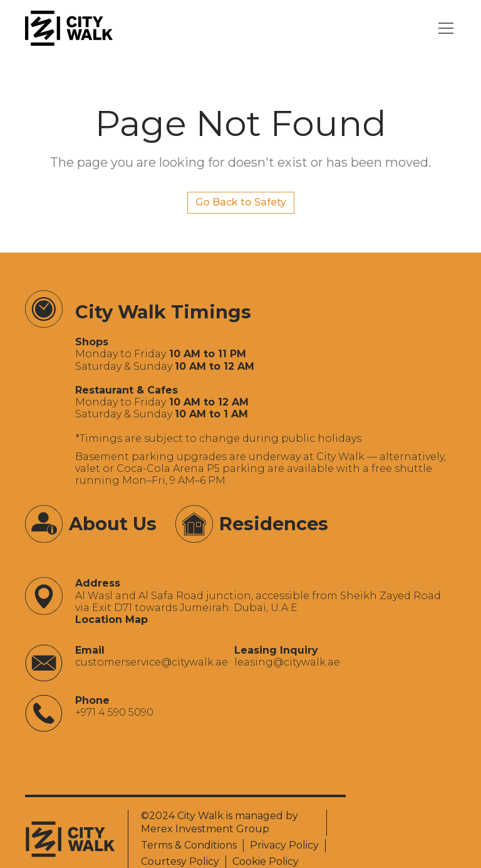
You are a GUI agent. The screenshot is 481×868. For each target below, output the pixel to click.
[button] (443, 28)
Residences (274, 524)
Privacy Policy (284, 845)
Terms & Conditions (189, 845)
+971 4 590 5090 (114, 712)
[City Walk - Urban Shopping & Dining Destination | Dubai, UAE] (69, 28)
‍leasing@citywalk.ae (287, 662)
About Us (113, 524)
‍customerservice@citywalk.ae (152, 662)
